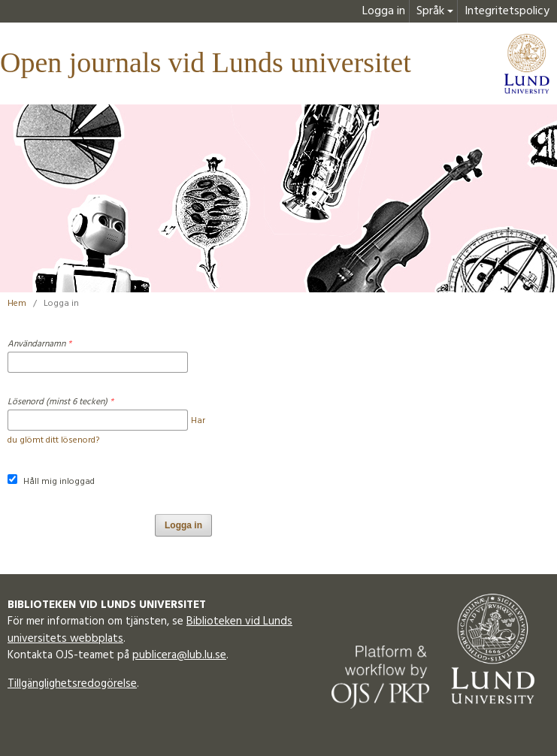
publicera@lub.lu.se (179, 655)
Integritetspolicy (507, 11)
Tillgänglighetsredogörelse (72, 684)
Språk (430, 11)
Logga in (384, 11)
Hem (17, 304)
